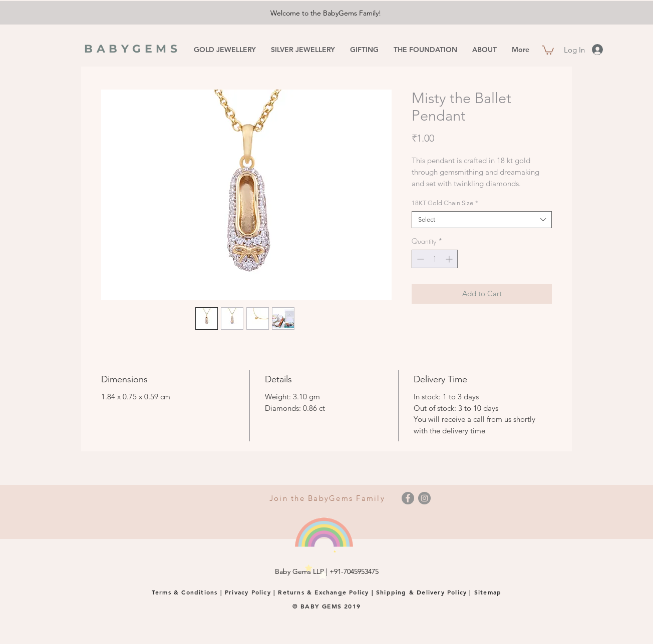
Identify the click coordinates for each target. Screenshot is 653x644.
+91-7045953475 (354, 571)
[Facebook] (408, 498)
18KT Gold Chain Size (445, 203)
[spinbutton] (435, 259)
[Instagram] (424, 498)
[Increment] (450, 259)
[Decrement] (419, 259)
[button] (548, 50)
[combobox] (482, 220)
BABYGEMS (133, 49)
